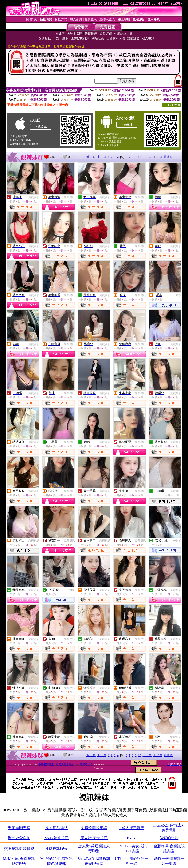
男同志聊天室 (19, 828)
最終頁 (168, 157)
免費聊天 (176, 491)
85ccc (131, 838)
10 (139, 157)
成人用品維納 (56, 828)
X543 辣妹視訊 (57, 838)
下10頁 (158, 157)
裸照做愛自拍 (19, 838)
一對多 (177, 295)
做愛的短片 (169, 838)
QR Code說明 (172, 105)
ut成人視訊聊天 (131, 828)
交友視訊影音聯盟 (19, 849)
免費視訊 (34, 197)
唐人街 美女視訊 (94, 838)
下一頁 (147, 157)
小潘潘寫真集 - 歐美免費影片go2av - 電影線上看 (66, 764)
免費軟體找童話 (94, 828)
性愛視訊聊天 (56, 849)
